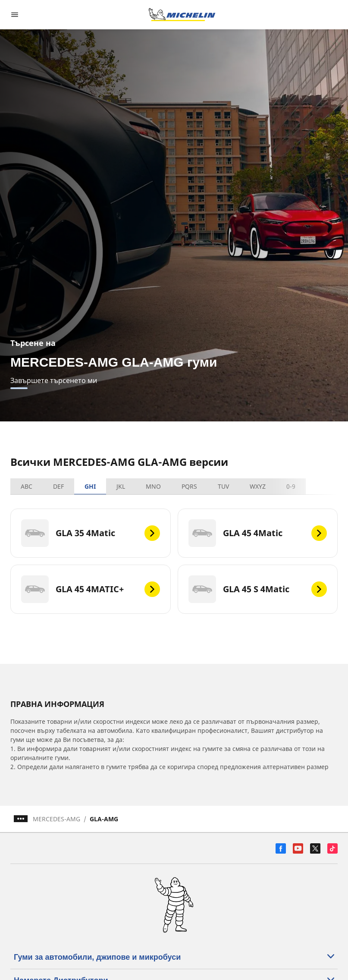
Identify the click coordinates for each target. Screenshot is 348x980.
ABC (27, 486)
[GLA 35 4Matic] (91, 533)
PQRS (189, 486)
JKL (121, 486)
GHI (90, 486)
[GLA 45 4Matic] (258, 533)
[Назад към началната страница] (182, 15)
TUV (223, 486)
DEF (58, 486)
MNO (153, 486)
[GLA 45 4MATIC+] (91, 589)
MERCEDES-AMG (56, 819)
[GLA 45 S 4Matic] (258, 589)
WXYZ (258, 486)
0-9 (291, 486)
